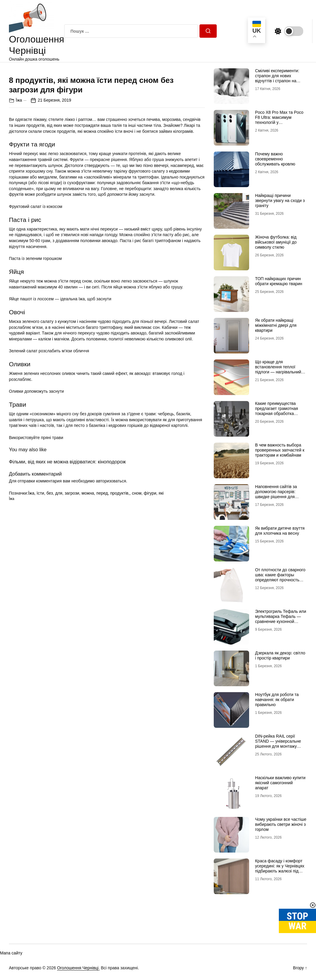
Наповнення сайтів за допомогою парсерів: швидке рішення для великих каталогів (276, 494)
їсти (40, 599)
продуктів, (120, 599)
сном (137, 599)
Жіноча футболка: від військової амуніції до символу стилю (276, 242)
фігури (150, 599)
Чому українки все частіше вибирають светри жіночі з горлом (281, 824)
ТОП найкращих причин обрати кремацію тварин (279, 281)
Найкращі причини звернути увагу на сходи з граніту (280, 201)
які (161, 599)
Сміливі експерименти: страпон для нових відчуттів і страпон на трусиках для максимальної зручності (278, 81)
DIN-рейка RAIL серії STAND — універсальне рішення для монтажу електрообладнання (278, 744)
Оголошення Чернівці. (78, 968)
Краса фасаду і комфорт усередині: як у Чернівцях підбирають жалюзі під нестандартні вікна (280, 868)
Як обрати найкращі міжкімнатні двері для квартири (276, 325)
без (50, 599)
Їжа (19, 206)
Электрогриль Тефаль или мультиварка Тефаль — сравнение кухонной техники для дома (281, 619)
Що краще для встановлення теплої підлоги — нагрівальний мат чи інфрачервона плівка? (278, 372)
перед (102, 599)
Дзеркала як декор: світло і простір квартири (280, 655)
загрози (72, 599)
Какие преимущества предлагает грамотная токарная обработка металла (276, 411)
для (59, 599)
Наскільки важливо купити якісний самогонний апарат (280, 783)
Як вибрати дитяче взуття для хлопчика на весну (280, 531)
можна (88, 599)
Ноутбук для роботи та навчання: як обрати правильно (277, 700)
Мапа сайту (11, 953)
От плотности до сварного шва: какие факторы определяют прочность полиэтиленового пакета (280, 577)
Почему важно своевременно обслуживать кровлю (275, 159)
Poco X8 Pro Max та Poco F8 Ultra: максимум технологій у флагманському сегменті (279, 120)
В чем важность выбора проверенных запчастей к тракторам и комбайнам (280, 450)
